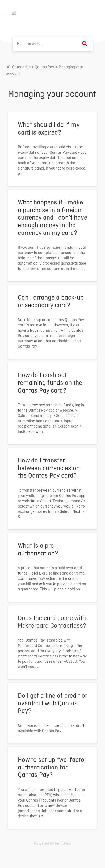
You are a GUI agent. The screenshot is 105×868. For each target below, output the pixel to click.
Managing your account (52, 95)
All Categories (19, 67)
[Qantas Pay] (44, 67)
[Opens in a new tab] (52, 844)
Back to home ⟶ (73, 13)
